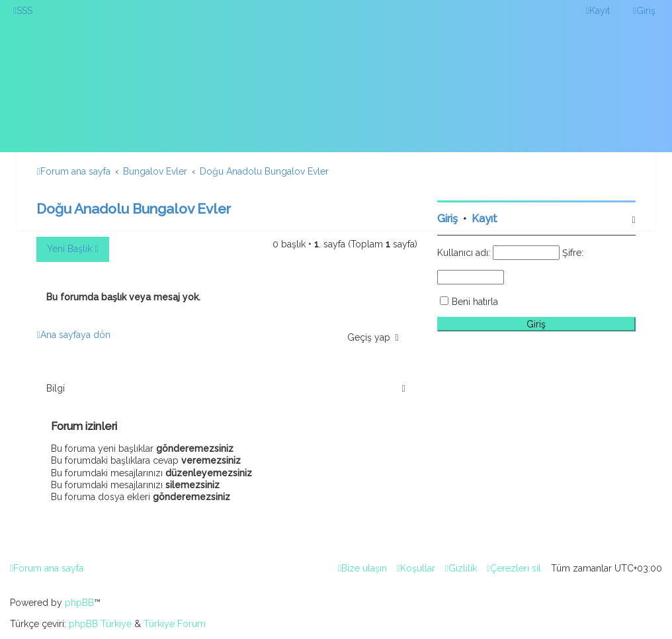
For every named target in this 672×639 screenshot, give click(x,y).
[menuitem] (23, 11)
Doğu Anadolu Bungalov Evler (134, 209)
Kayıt (484, 219)
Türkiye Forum (175, 624)
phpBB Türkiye (100, 624)
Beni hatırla (475, 302)
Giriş (447, 219)
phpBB (79, 603)
